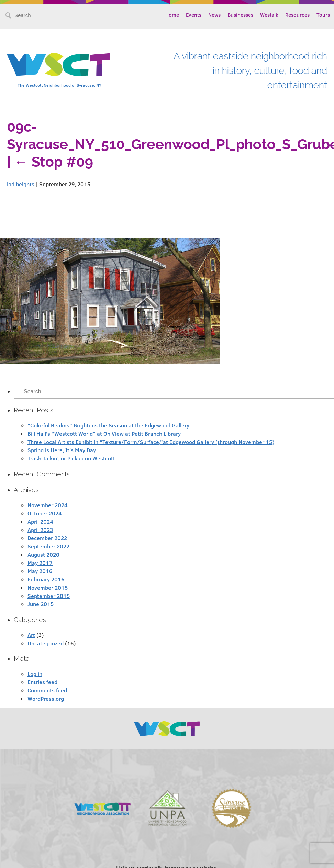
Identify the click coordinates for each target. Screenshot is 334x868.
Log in (35, 674)
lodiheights (21, 184)
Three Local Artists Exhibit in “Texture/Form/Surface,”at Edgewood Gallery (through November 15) (151, 442)
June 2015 (41, 604)
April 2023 (40, 530)
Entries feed (42, 682)
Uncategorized (46, 643)
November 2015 (48, 587)
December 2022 (47, 538)
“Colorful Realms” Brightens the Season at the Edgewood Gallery (108, 425)
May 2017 (40, 563)
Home (172, 15)
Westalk (269, 15)
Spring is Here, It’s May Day (62, 450)
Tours (323, 15)
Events (194, 15)
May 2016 (40, 571)
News (214, 15)
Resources (297, 15)
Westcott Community (58, 65)
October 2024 (45, 513)
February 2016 (46, 579)
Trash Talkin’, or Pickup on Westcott (71, 458)
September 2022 (48, 546)
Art (31, 635)
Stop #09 (54, 162)
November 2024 (48, 505)
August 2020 (43, 554)
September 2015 (49, 596)
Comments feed (47, 690)
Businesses (240, 15)
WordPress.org (46, 698)
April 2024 (40, 521)
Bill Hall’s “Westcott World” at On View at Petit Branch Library (104, 433)
